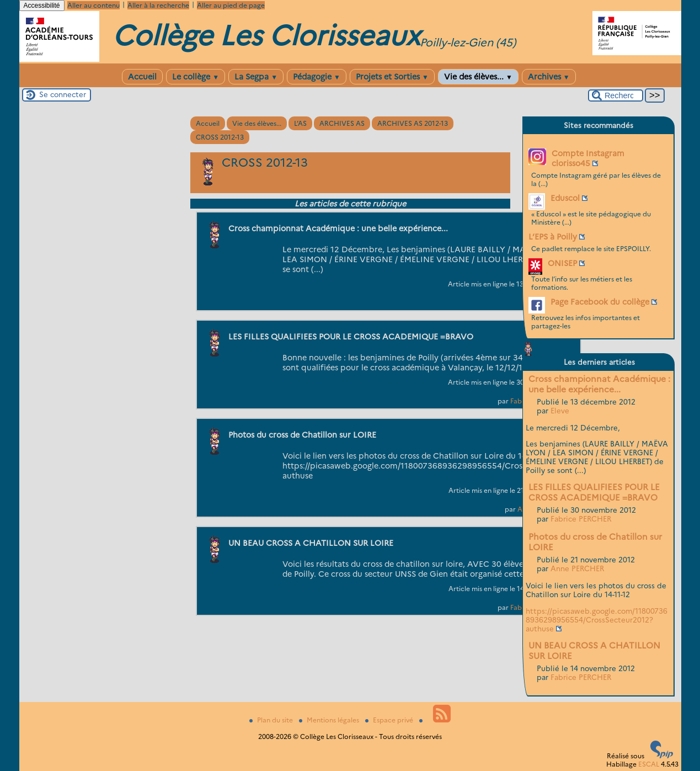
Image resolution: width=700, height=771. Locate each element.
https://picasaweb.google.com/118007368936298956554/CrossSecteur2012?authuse (597, 620)
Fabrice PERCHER (581, 519)
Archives (549, 77)
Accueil (142, 77)
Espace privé (390, 720)
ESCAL (649, 764)
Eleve (560, 411)
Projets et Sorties (392, 77)
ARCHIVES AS (342, 123)
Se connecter (63, 94)
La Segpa (256, 77)
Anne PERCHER (577, 568)
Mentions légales (330, 720)
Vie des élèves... (478, 77)
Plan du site (272, 720)
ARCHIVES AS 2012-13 (413, 123)
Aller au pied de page (231, 5)
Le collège (196, 77)
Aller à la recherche (158, 5)
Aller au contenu (93, 5)
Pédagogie (317, 77)
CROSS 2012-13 (220, 137)
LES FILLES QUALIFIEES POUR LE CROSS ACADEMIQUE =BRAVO (594, 492)
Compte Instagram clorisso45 (588, 158)
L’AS (300, 123)
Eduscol (565, 198)
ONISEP (562, 263)
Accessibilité (42, 6)
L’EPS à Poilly (553, 237)
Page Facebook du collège (600, 302)
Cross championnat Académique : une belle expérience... (599, 384)
